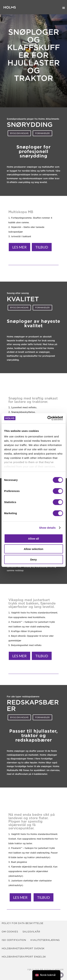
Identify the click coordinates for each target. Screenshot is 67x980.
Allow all (33, 538)
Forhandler (42, 133)
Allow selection (33, 549)
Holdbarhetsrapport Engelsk (24, 957)
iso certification (14, 940)
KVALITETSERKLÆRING (45, 940)
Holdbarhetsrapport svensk (23, 948)
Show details (47, 528)
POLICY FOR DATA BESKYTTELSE (23, 923)
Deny (33, 559)
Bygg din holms (19, 133)
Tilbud (42, 247)
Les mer (19, 247)
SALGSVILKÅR (31, 932)
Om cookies (10, 932)
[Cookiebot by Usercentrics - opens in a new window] (48, 418)
